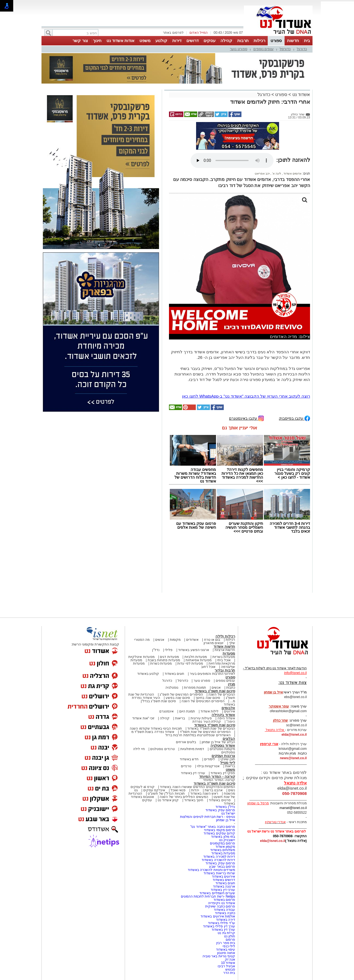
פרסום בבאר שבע (222, 867)
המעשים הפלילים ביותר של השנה (184, 797)
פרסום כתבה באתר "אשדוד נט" (213, 827)
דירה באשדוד (226, 920)
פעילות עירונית (201, 718)
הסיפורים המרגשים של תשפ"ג (181, 694)
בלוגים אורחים (186, 742)
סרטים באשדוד (220, 800)
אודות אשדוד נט (120, 41)
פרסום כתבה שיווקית (220, 906)
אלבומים (228, 708)
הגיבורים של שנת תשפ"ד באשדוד (211, 728)
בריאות (180, 718)
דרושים (192, 41)
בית (307, 41)
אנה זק (230, 960)
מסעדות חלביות (196, 657)
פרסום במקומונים (222, 843)
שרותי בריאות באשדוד (219, 873)
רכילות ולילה (225, 636)
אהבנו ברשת (214, 790)
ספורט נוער (239, 49)
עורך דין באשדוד (223, 930)
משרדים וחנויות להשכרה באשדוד (211, 870)
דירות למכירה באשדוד (219, 857)
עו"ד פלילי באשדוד (221, 923)
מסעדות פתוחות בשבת (164, 660)
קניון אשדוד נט (168, 800)
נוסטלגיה (172, 688)
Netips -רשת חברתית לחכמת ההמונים (208, 896)
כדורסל (285, 49)
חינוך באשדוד (194, 800)
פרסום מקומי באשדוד (219, 830)
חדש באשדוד (189, 759)
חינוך (97, 41)
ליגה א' (276, 173)
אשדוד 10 (228, 963)
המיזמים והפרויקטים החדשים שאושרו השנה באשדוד (197, 787)
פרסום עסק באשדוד (220, 810)
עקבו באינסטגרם (246, 418)
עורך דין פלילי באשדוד (219, 926)
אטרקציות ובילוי (208, 766)
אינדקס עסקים (154, 790)
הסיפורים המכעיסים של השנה (203, 701)
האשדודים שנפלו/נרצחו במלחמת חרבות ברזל (198, 735)
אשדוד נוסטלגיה (223, 746)
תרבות (243, 41)
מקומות (175, 640)
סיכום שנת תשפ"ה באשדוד (214, 783)
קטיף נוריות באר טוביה (219, 956)
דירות (177, 41)
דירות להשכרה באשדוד (218, 860)
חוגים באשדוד (174, 674)
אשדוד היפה (226, 718)
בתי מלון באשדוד (223, 837)
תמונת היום (187, 711)
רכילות (259, 41)
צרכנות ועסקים (223, 756)
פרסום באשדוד (224, 900)
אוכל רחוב (208, 667)
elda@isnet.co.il (294, 735)
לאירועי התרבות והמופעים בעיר (212, 674)
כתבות (231, 688)
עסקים (209, 41)
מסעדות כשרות (161, 663)
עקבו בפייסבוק (294, 418)
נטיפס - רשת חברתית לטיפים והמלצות (208, 817)
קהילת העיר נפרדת (207, 722)
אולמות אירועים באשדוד (218, 916)
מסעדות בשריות (224, 657)
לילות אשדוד (209, 711)
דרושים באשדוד (224, 880)
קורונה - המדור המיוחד (217, 777)
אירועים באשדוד (223, 877)
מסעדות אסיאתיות (199, 660)
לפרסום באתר (173, 33)
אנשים (160, 640)
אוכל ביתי (223, 660)
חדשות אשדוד (224, 646)
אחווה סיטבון (226, 953)
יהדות (195, 790)
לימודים (209, 759)
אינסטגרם (166, 711)
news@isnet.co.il (293, 758)
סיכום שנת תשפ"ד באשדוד (215, 725)
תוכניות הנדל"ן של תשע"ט (166, 794)
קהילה (226, 41)
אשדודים (192, 640)
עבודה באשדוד (224, 910)
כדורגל (302, 49)
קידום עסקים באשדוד (219, 833)
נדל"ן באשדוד (225, 807)
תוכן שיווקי (228, 759)
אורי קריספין (269, 744)
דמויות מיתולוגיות (192, 749)
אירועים (230, 711)
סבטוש (230, 969)
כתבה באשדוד (224, 913)
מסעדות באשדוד (223, 853)
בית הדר (229, 973)
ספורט (276, 41)
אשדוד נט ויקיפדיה (221, 903)
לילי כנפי (229, 946)
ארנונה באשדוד (224, 886)
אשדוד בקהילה (223, 715)
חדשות (293, 41)
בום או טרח (212, 640)
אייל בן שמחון (226, 820)
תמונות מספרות (195, 688)
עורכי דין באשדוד (193, 773)
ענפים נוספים (264, 49)
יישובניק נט (227, 840)
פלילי (169, 650)
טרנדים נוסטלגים (162, 749)
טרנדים (186, 766)
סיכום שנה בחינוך (208, 698)
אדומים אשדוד (292, 173)
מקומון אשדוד (225, 847)
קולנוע (161, 41)
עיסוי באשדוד (226, 950)
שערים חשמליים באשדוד (217, 893)
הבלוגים (229, 739)
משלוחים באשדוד (223, 850)
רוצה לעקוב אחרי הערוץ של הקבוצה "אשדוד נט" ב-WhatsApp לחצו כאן (246, 396)
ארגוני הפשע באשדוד (194, 650)
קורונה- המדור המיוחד (219, 780)
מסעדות (229, 653)
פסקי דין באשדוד (223, 773)
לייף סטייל (228, 763)
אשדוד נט (300, 94)
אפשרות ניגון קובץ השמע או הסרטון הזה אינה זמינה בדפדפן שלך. (232, 160)
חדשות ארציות (225, 650)
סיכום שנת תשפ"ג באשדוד (215, 691)
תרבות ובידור (225, 670)
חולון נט (229, 936)
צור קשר (80, 41)
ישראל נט (228, 813)
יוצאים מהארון (214, 643)
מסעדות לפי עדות (190, 663)
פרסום (230, 940)
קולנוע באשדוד (148, 674)
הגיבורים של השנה (222, 694)
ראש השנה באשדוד (204, 794)
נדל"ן (156, 650)
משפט (145, 41)
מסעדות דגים (169, 657)
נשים (232, 790)
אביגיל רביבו (226, 966)
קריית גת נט (226, 933)
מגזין (231, 684)
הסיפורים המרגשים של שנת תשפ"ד (205, 732)
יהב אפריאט (262, 173)
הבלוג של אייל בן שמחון (218, 742)
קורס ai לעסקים (142, 787)
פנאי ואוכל (178, 790)
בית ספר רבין (226, 943)
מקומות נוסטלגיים (222, 749)
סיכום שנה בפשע (178, 698)
